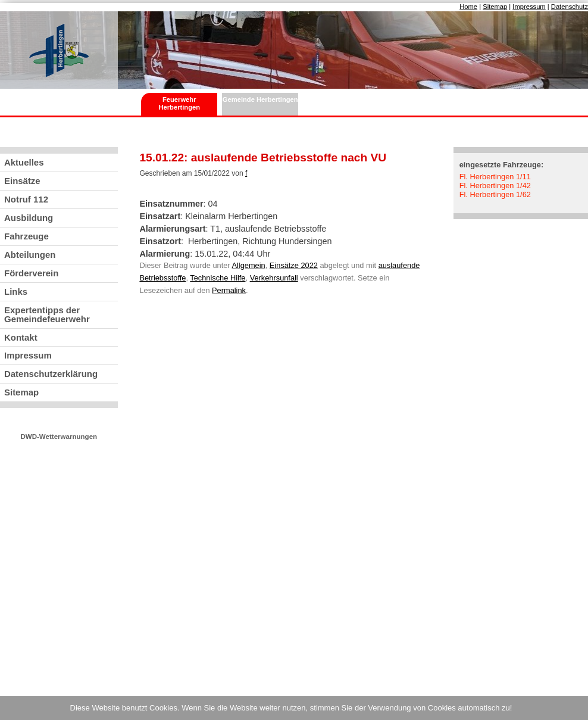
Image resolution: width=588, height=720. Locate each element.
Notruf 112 (26, 199)
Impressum (529, 7)
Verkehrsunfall (274, 278)
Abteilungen (30, 255)
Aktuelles (24, 162)
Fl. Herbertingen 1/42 (495, 186)
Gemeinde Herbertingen (260, 99)
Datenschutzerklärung (51, 374)
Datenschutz (570, 7)
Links (16, 292)
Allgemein (248, 265)
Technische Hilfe (218, 278)
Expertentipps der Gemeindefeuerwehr (47, 314)
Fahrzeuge (26, 236)
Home (468, 7)
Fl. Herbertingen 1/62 (495, 194)
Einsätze (22, 181)
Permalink (229, 290)
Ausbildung (29, 218)
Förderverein (31, 273)
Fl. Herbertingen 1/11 (495, 177)
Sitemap (495, 7)
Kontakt (21, 337)
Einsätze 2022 (294, 265)
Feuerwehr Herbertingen (179, 103)
